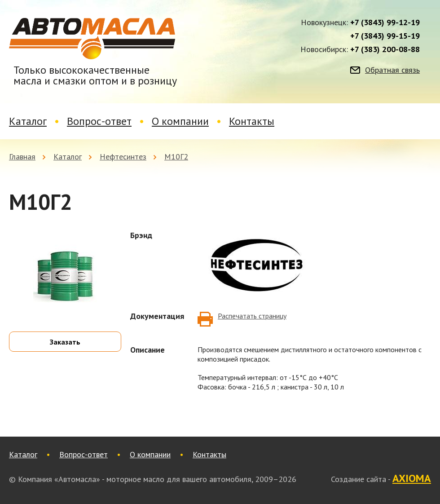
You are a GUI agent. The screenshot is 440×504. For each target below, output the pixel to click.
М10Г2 (176, 157)
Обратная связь (392, 70)
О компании (180, 121)
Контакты (252, 121)
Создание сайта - (381, 479)
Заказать (65, 342)
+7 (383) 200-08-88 (385, 49)
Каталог (28, 121)
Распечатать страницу (252, 316)
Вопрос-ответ (99, 121)
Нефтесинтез (123, 157)
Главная (22, 157)
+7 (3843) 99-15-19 (385, 36)
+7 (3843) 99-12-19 (385, 22)
